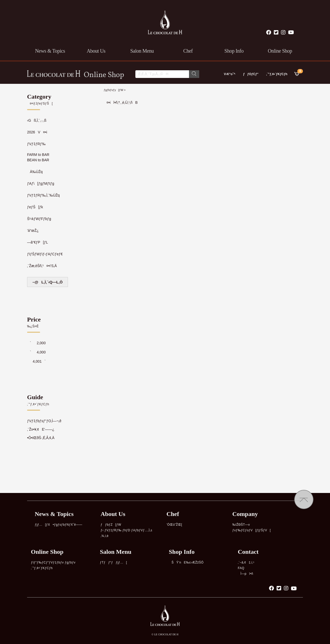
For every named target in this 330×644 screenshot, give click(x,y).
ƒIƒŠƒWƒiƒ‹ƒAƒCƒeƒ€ (45, 254)
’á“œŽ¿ (33, 231)
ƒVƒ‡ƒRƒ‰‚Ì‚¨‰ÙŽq (43, 195)
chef (188, 51)
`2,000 (36, 343)
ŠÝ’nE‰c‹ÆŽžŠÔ (186, 562)
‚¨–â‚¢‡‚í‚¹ (246, 562)
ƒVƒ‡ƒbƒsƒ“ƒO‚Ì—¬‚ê (44, 421)
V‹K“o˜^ (228, 74)
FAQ (241, 568)
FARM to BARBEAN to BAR (38, 157)
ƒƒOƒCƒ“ (251, 74)
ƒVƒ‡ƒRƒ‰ (36, 144)
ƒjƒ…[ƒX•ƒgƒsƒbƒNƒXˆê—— (58, 525)
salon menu (142, 51)
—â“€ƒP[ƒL (38, 242)
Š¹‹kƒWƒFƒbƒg (39, 219)
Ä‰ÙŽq (35, 172)
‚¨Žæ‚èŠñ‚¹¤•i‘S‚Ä (42, 266)
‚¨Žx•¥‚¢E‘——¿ (41, 429)
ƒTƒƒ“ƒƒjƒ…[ (113, 562)
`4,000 (36, 352)
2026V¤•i (37, 132)
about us (96, 51)
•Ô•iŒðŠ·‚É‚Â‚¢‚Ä (41, 438)
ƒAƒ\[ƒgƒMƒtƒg (41, 183)
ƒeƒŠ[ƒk (35, 207)
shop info (234, 51)
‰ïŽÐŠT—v (241, 525)
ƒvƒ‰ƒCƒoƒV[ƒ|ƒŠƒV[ (252, 530)
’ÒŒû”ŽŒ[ (174, 525)
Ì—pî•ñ (245, 574)
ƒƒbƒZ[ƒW (111, 525)
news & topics (50, 51)
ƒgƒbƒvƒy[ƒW (113, 90)
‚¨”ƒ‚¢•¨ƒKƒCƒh (277, 74)
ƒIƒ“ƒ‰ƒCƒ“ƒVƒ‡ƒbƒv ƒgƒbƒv (53, 562)
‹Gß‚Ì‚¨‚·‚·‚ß (37, 120)
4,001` (36, 361)
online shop (280, 51)
